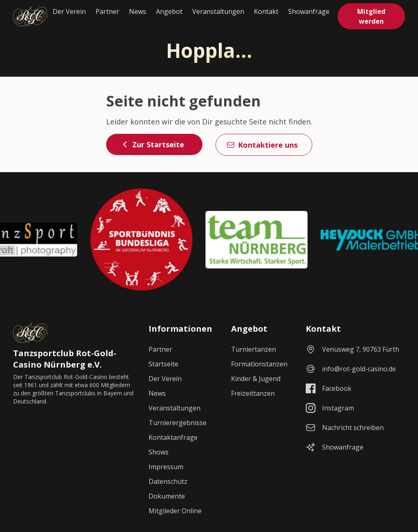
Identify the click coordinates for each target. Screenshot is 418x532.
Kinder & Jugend (256, 379)
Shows (159, 452)
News (138, 11)
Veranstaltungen (218, 11)
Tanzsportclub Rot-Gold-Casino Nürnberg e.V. (65, 359)
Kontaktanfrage (173, 437)
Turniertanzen (253, 349)
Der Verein (69, 11)
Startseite (163, 364)
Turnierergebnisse (178, 423)
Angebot (169, 11)
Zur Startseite (152, 144)
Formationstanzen (259, 364)
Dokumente (167, 496)
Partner (107, 11)
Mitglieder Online (175, 511)
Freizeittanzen (253, 393)
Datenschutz (168, 481)
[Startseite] (30, 16)
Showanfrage (309, 11)
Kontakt (266, 11)
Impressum (166, 467)
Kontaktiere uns (262, 145)
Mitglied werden (371, 16)
